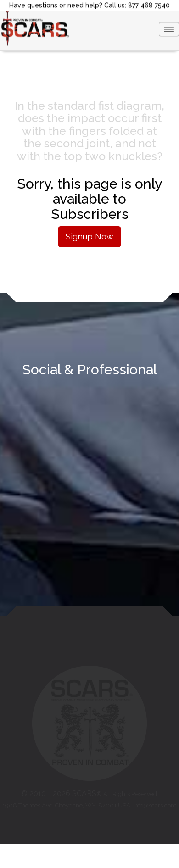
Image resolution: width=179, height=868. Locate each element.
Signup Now (89, 236)
